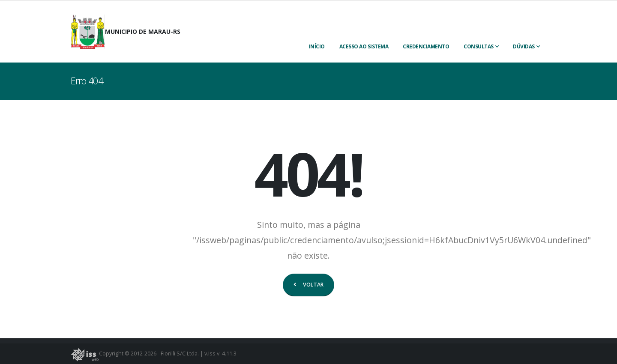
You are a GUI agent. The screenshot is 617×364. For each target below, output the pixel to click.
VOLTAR (308, 285)
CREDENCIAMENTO (426, 46)
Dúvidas (524, 46)
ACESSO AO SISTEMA (364, 46)
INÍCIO (317, 46)
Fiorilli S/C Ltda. (180, 354)
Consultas (479, 46)
